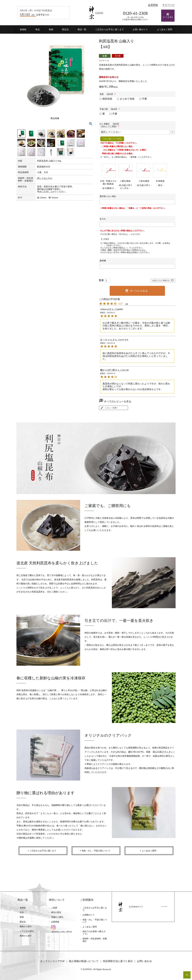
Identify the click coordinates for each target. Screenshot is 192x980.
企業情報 (55, 922)
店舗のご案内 (57, 917)
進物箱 (23, 29)
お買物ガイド (89, 915)
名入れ (103, 219)
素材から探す (26, 936)
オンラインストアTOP (52, 961)
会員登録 (153, 5)
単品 (38, 29)
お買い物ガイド (140, 29)
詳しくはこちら (45, 178)
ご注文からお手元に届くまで (109, 29)
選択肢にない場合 (108, 196)
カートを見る (168, 16)
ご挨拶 (54, 908)
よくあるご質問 (165, 29)
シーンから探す (27, 931)
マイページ (168, 5)
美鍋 (51, 29)
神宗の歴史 (56, 912)
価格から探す (26, 926)
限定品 (65, 29)
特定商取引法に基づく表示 (118, 961)
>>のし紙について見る (112, 139)
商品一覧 (82, 29)
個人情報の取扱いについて (84, 961)
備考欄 (103, 261)
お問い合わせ (144, 961)
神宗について (57, 900)
